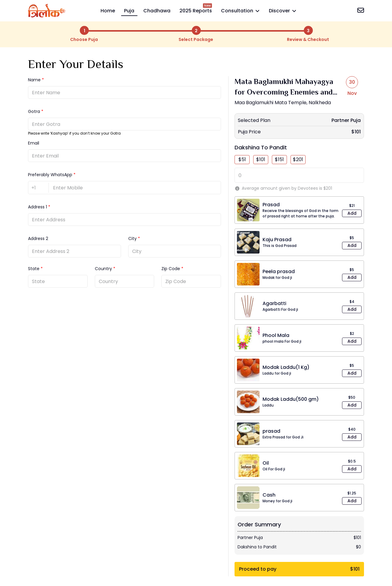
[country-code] (39, 188)
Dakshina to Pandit (261, 147)
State (34, 269)
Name (34, 80)
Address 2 (38, 238)
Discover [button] (282, 11)
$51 (242, 159)
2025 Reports (196, 11)
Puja (129, 11)
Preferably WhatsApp (50, 175)
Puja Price (249, 132)
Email (34, 143)
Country (103, 269)
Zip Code (171, 269)
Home (108, 11)
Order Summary (259, 524)
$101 (261, 159)
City (132, 238)
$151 (279, 159)
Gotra (34, 111)
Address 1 (37, 207)
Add (352, 213)
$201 (298, 159)
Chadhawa (157, 11)
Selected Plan (254, 120)
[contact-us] (361, 11)
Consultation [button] (240, 11)
